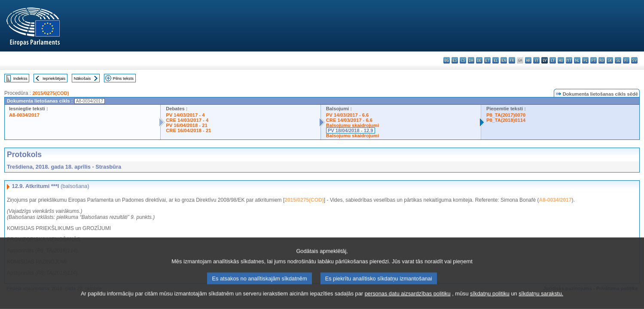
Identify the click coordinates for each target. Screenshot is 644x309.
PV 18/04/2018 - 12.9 (351, 130)
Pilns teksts (124, 78)
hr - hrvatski (528, 60)
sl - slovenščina (618, 60)
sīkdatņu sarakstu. (541, 300)
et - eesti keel (487, 60)
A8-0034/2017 (24, 115)
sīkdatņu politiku (490, 300)
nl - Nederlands (577, 60)
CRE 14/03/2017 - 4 (187, 120)
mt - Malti (569, 60)
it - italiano (536, 60)
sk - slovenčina (610, 60)
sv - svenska (634, 60)
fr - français (512, 60)
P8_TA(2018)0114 (506, 120)
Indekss (20, 78)
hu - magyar (561, 60)
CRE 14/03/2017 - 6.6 (349, 120)
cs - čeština (463, 60)
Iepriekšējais (54, 78)
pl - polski (585, 60)
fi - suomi (626, 60)
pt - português (594, 60)
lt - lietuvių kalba (553, 60)
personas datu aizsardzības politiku (408, 300)
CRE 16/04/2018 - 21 (188, 130)
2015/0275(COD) (50, 93)
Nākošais (82, 78)
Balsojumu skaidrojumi (353, 125)
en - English (504, 60)
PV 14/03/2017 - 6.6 (348, 115)
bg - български (447, 60)
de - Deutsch (479, 60)
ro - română (602, 60)
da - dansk (471, 60)
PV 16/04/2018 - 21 (186, 125)
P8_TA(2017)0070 (506, 115)
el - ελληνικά (496, 60)
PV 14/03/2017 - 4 (185, 115)
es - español (455, 60)
